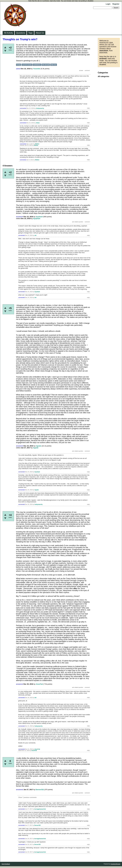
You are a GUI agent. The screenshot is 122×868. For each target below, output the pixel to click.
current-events (27, 65)
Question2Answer (115, 864)
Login (108, 4)
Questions (21, 33)
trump (19, 65)
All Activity (8, 33)
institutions (37, 65)
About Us (40, 33)
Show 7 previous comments (27, 797)
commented (23, 108)
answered (20, 217)
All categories (103, 76)
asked (18, 69)
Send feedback (6, 864)
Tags (30, 33)
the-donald (46, 65)
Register (116, 4)
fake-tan (54, 65)
